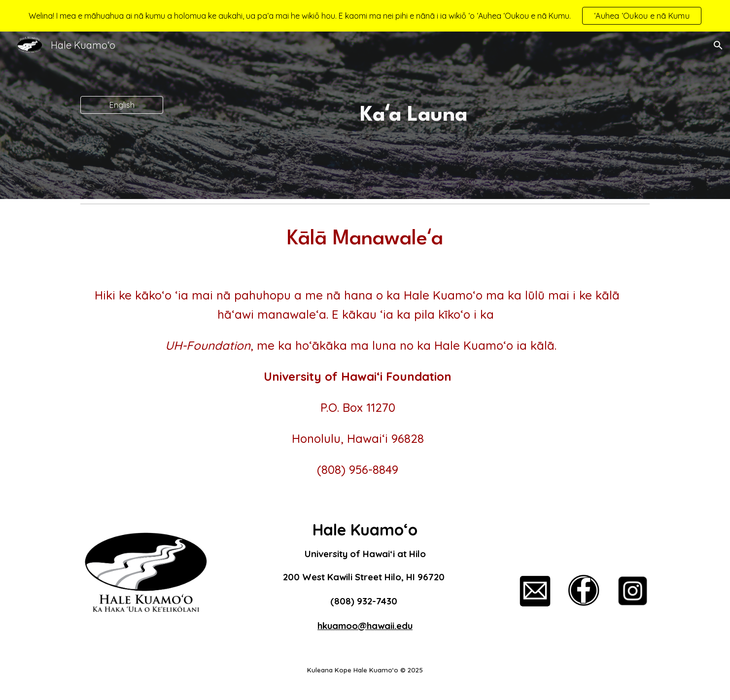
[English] (122, 105)
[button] (718, 45)
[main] (414, 116)
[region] (365, 16)
